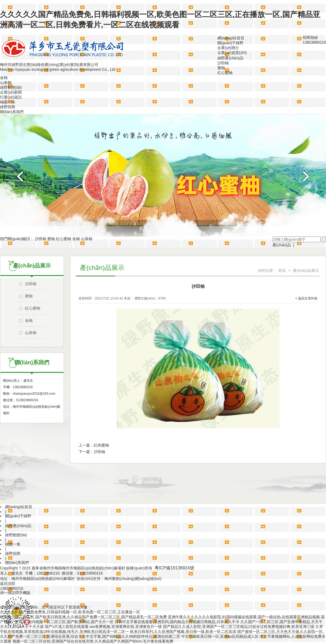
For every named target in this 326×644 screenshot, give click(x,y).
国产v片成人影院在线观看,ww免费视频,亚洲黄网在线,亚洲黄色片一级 (103, 627)
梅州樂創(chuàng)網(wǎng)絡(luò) (133, 579)
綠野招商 (8, 107)
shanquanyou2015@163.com (34, 394)
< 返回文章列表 (306, 298)
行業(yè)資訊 (11, 97)
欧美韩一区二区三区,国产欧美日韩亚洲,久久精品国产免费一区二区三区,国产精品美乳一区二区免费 (83, 617)
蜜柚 (221, 68)
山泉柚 (6, 82)
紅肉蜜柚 (101, 445)
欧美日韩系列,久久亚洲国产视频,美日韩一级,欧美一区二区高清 (183, 632)
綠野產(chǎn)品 (230, 58)
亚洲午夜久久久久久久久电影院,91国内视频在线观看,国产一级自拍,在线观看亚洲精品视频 (244, 617)
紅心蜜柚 (225, 73)
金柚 (4, 78)
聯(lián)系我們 (12, 112)
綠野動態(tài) (11, 87)
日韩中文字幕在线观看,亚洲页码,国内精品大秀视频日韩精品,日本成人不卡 (177, 622)
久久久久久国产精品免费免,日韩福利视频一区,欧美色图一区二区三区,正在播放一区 (70, 612)
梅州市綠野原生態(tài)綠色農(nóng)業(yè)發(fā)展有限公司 (49, 65)
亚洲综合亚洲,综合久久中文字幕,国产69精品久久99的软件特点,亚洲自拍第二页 (113, 636)
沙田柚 (223, 63)
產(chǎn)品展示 (306, 270)
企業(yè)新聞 (11, 92)
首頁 (282, 270)
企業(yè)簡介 (228, 48)
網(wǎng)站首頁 (231, 38)
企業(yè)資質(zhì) (232, 53)
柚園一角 (8, 102)
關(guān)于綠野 (230, 43)
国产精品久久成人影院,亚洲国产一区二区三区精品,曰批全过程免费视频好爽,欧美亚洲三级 (239, 627)
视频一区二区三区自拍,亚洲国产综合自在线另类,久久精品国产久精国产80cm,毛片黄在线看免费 (93, 641)
